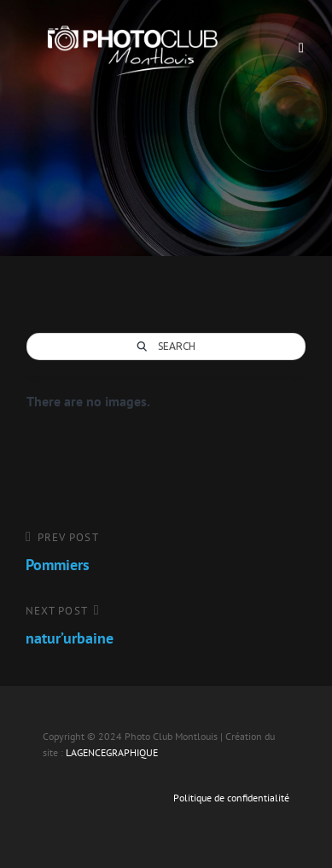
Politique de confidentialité (231, 798)
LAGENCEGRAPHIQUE (112, 752)
